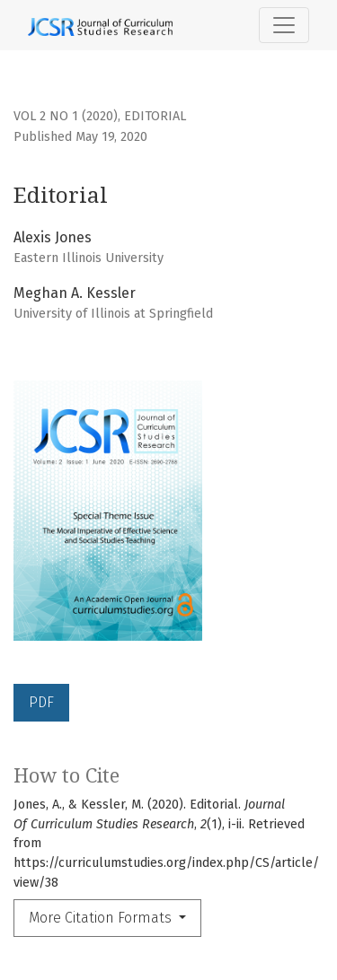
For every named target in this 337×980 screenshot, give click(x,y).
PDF (41, 702)
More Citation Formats (102, 918)
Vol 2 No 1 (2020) (66, 116)
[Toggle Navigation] (284, 25)
